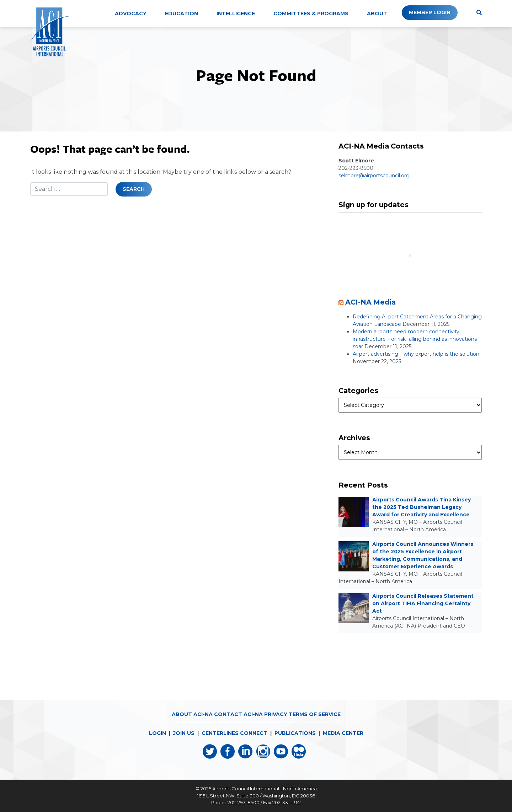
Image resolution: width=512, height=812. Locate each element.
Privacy (276, 714)
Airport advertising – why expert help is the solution (416, 354)
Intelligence (236, 14)
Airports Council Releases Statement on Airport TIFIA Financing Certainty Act (423, 603)
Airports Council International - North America (265, 789)
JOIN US (184, 733)
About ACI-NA (192, 714)
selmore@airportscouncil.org (374, 176)
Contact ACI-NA (238, 714)
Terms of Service (315, 714)
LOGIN (158, 733)
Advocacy (131, 14)
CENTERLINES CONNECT (234, 733)
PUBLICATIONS (295, 733)
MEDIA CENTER (343, 733)
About (377, 14)
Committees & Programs (311, 14)
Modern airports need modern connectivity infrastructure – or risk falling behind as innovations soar (415, 339)
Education (182, 14)
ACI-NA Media (370, 302)
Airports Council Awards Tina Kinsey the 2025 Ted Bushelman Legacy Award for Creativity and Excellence (422, 507)
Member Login (430, 12)
